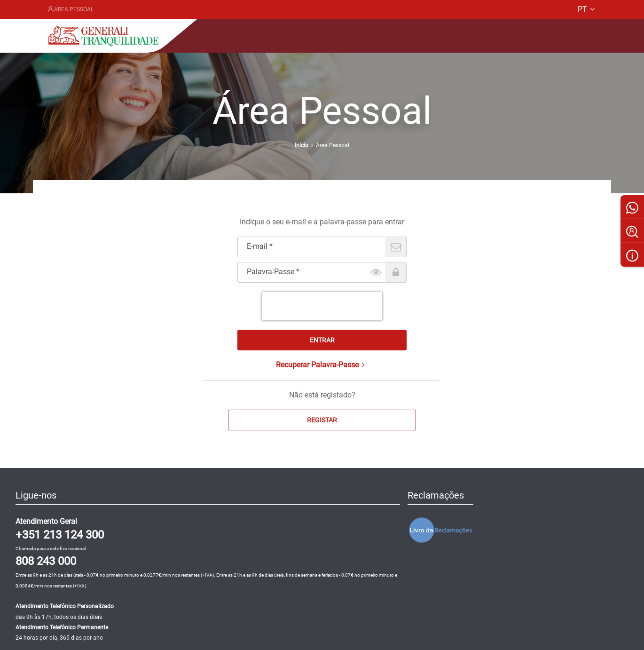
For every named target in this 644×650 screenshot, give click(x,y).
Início (302, 145)
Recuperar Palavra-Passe (322, 365)
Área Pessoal (70, 9)
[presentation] (322, 306)
